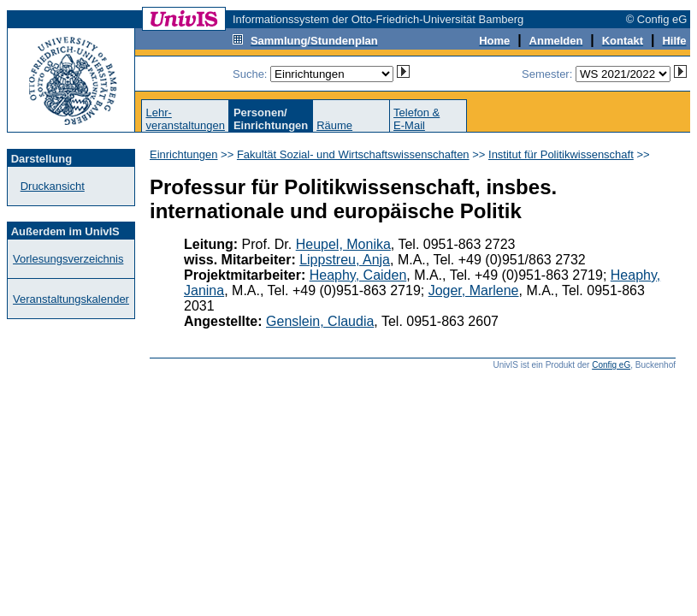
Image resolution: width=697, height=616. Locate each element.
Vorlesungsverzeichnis (68, 259)
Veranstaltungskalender (71, 299)
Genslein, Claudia (320, 321)
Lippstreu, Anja (345, 260)
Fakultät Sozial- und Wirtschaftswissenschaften (353, 154)
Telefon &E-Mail (416, 119)
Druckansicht (53, 186)
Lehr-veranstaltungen (185, 119)
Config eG (611, 365)
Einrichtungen (184, 154)
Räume (334, 125)
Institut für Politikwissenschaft (561, 154)
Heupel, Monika (343, 244)
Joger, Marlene (474, 290)
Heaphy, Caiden (358, 275)
